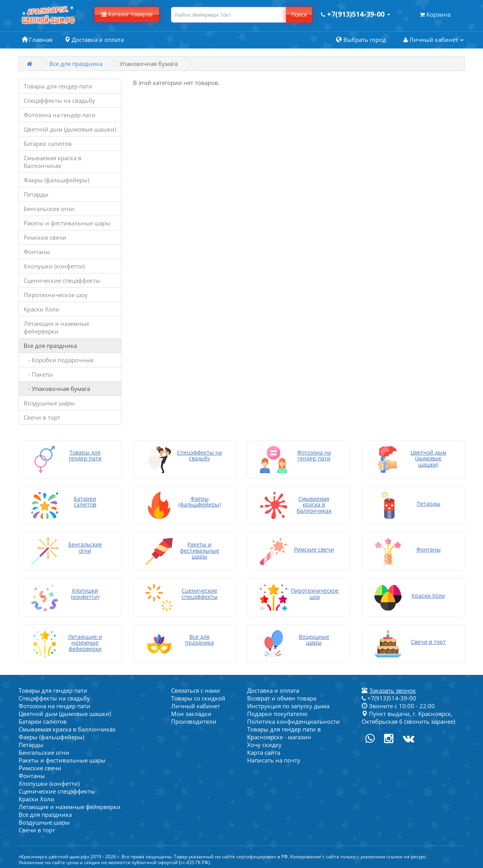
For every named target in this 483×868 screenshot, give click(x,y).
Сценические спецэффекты (62, 280)
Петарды (36, 194)
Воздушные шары (49, 403)
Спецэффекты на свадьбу (59, 100)
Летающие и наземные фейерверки (56, 327)
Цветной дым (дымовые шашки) (70, 129)
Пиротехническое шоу (56, 295)
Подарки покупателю (277, 712)
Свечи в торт (42, 417)
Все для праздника (76, 64)
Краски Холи (42, 309)
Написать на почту (274, 759)
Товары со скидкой (198, 697)
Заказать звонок (393, 689)
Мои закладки (191, 712)
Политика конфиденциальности (293, 720)
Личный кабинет (196, 704)
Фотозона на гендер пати (60, 115)
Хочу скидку (264, 743)
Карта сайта (264, 751)
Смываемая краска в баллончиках (53, 162)
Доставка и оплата (273, 689)
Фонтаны (37, 252)
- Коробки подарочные (59, 360)
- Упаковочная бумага (57, 389)
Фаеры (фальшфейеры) (56, 180)
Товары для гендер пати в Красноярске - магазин (284, 731)
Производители (194, 720)
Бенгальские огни (49, 209)
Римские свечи (45, 237)
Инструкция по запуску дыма (288, 704)
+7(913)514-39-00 (389, 697)
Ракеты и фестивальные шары (67, 223)
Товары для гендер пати (58, 86)
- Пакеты (38, 374)
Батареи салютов (48, 144)
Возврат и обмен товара (282, 697)
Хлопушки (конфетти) (54, 266)
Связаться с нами (196, 689)
